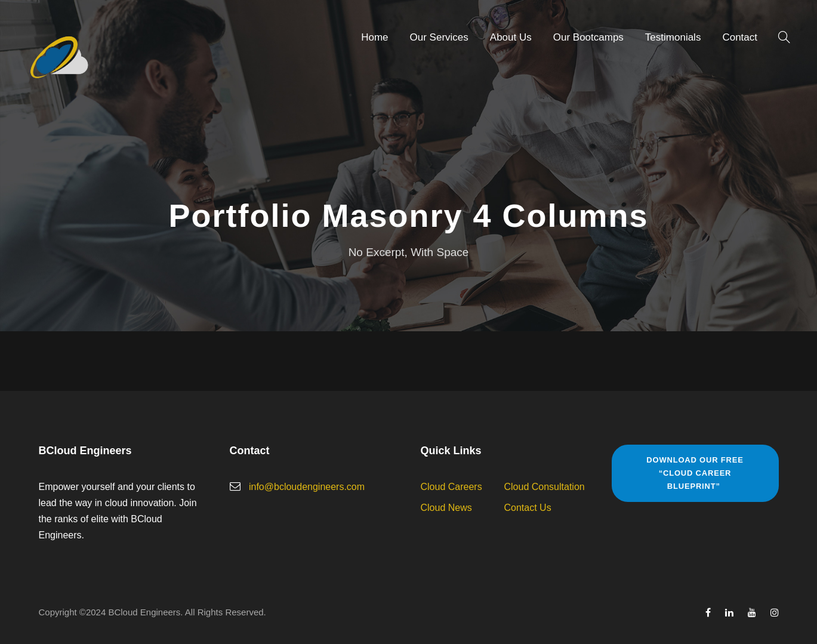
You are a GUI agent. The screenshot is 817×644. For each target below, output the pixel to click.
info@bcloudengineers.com (307, 487)
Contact (740, 37)
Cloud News (446, 508)
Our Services (439, 37)
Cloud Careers (451, 487)
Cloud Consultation (545, 487)
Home (374, 37)
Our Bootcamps (588, 37)
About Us (511, 37)
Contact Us (528, 508)
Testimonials (673, 37)
